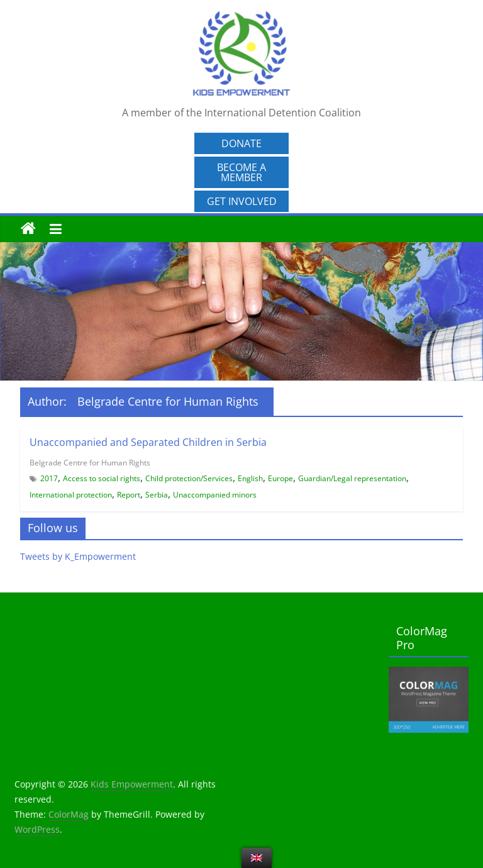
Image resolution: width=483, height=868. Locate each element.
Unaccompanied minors (215, 495)
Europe (280, 478)
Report (129, 495)
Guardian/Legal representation (352, 478)
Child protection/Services (189, 478)
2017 (49, 478)
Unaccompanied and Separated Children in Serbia (148, 442)
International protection (71, 495)
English (250, 478)
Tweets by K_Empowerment (78, 556)
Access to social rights (102, 478)
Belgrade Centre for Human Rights (90, 463)
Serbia (157, 495)
